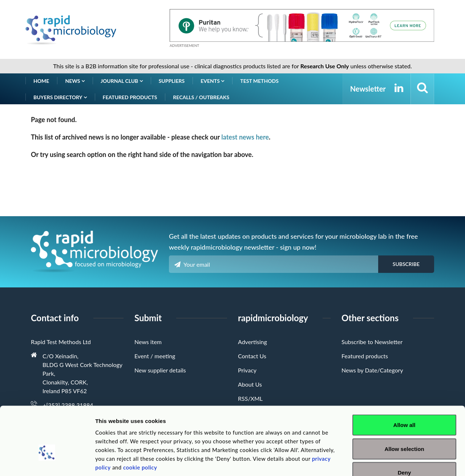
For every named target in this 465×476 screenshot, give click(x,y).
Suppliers (172, 81)
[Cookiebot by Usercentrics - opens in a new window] (47, 462)
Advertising (252, 342)
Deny (405, 428)
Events (212, 81)
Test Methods (259, 81)
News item (148, 342)
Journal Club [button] (122, 81)
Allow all (405, 381)
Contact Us (252, 356)
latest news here (245, 137)
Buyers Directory (60, 97)
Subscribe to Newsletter (372, 342)
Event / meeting (155, 356)
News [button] (75, 81)
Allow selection (404, 405)
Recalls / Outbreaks (201, 97)
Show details (381, 462)
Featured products (130, 97)
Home (41, 81)
